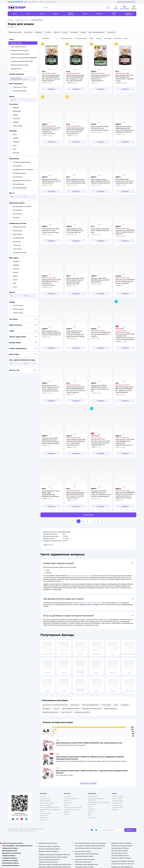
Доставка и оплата (45, 801)
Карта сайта (43, 820)
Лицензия (43, 796)
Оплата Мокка (92, 804)
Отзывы (90, 813)
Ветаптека (115, 810)
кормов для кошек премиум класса (90, 603)
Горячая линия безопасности (72, 810)
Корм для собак (117, 805)
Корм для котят (16, 69)
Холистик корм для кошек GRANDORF (24, 58)
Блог (89, 815)
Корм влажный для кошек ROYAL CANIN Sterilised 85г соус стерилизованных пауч (89, 743)
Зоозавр (11, 20)
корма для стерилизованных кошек (80, 576)
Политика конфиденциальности (49, 807)
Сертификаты (44, 815)
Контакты (67, 814)
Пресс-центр (68, 803)
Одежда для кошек (118, 801)
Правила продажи (45, 805)
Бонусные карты (93, 796)
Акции (90, 807)
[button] (50, 38)
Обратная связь (44, 818)
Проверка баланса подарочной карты (99, 802)
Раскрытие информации (71, 799)
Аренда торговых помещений (73, 807)
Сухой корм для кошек (18, 47)
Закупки (66, 805)
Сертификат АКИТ (45, 813)
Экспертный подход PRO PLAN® (22, 61)
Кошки (12, 39)
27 (98, 521)
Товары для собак (117, 803)
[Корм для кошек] (117, 799)
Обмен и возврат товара (47, 803)
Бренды (90, 811)
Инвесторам (68, 801)
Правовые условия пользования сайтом (31, 829)
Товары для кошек (22, 20)
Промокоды (92, 809)
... (95, 521)
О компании (68, 796)
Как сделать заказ (45, 799)
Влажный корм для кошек (20, 50)
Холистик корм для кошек (20, 65)
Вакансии (67, 812)
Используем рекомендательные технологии (21, 831)
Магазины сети (93, 818)
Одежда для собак (118, 807)
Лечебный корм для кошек (20, 54)
